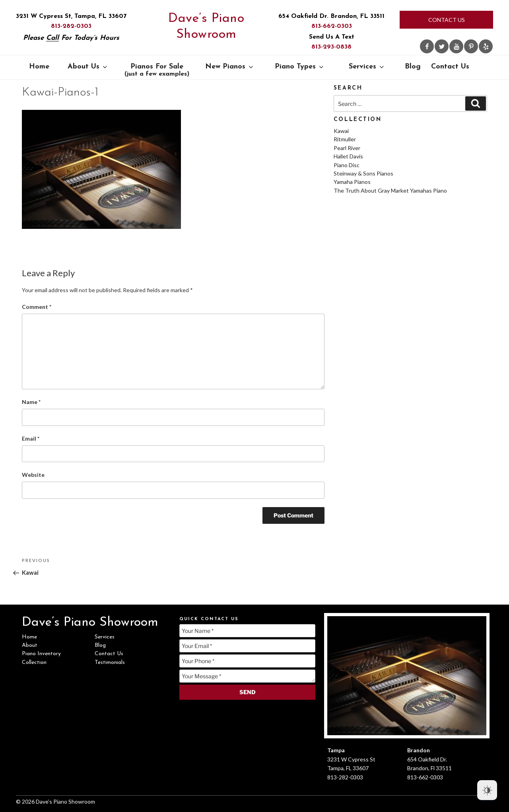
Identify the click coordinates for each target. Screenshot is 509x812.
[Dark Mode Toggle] (487, 790)
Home (39, 67)
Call (52, 38)
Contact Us (447, 20)
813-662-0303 (332, 26)
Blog (413, 67)
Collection (34, 663)
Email (31, 438)
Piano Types (300, 67)
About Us (88, 67)
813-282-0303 (71, 26)
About (30, 645)
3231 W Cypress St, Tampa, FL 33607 (71, 16)
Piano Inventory (41, 654)
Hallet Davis (348, 156)
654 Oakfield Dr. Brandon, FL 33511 (331, 16)
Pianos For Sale (157, 70)
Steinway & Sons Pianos (363, 173)
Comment (37, 307)
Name (31, 402)
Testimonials (110, 663)
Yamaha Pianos (352, 182)
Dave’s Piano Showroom (206, 27)
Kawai (341, 131)
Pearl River (347, 148)
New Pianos (230, 67)
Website (33, 475)
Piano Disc (347, 165)
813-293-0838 (331, 47)
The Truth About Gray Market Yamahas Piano (390, 190)
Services (367, 67)
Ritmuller (345, 139)
